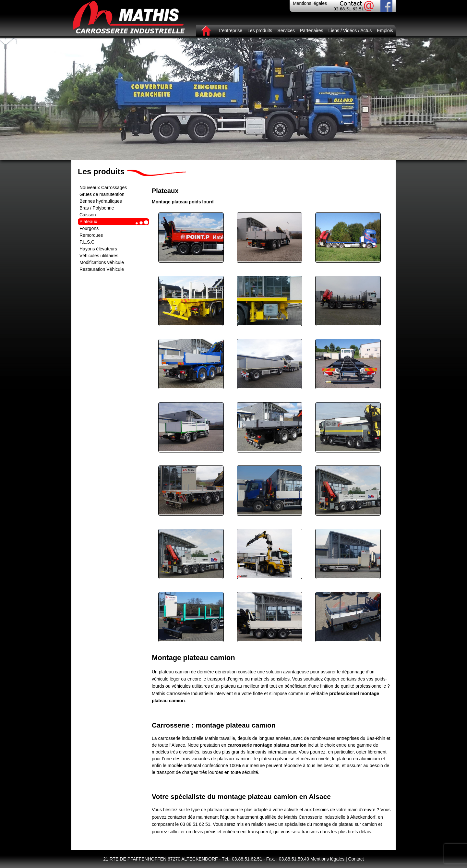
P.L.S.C (87, 242)
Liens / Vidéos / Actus (350, 30)
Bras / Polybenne (97, 208)
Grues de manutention (102, 194)
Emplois (385, 30)
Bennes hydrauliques (101, 201)
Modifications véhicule (102, 262)
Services (286, 30)
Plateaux (88, 222)
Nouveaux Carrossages (103, 187)
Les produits (260, 30)
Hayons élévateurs (98, 249)
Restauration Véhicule (102, 269)
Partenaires (312, 30)
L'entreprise (230, 30)
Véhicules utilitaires (99, 256)
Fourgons (89, 228)
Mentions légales (310, 3)
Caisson (88, 215)
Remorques (91, 235)
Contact (356, 859)
